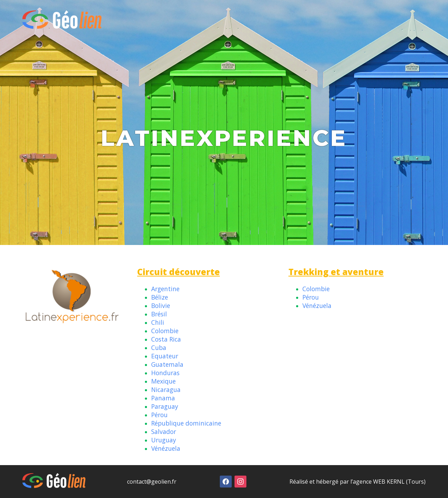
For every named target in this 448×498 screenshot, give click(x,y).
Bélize (160, 297)
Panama (163, 398)
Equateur (165, 356)
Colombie (165, 331)
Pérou (159, 415)
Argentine (165, 289)
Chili (158, 322)
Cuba (159, 348)
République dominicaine (186, 423)
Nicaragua (166, 390)
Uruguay (164, 440)
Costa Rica (166, 339)
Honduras (165, 373)
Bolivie (161, 306)
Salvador (164, 432)
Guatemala (167, 364)
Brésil (159, 314)
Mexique (163, 381)
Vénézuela (166, 448)
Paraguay (165, 406)
